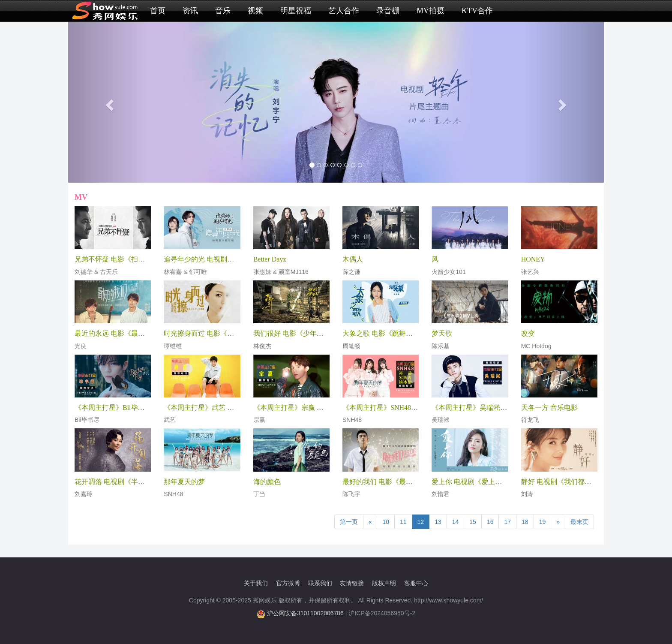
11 (403, 522)
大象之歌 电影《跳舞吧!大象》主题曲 (399, 333)
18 (525, 522)
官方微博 (288, 583)
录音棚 (388, 11)
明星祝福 (296, 11)
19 (543, 522)
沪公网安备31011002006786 (305, 613)
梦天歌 (442, 333)
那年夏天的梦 (184, 482)
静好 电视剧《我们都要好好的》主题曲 (580, 482)
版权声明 (384, 583)
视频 (255, 11)
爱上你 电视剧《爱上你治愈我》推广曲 (491, 482)
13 (438, 522)
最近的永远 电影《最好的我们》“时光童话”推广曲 (150, 333)
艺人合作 (344, 11)
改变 (528, 333)
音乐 (223, 11)
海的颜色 (267, 482)
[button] (108, 102)
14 (456, 522)
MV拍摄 (430, 11)
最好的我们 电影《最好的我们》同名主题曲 (408, 482)
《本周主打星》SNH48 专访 (384, 408)
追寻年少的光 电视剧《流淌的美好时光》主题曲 (237, 259)
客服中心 (416, 583)
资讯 (190, 11)
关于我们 (256, 583)
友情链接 (352, 583)
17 (507, 522)
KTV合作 (477, 11)
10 (386, 522)
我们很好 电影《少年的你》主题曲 (306, 333)
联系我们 (320, 583)
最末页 (579, 522)
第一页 (349, 522)
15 (473, 522)
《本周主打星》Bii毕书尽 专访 (121, 408)
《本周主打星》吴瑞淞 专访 (474, 408)
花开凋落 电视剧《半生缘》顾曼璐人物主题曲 (144, 482)
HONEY (533, 259)
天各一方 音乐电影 (549, 408)
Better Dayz (270, 259)
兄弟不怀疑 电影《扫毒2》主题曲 (125, 259)
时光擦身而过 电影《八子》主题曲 (216, 333)
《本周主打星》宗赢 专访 (292, 408)
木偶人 (353, 259)
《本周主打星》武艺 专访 (202, 408)
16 (490, 522)
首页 (158, 11)
